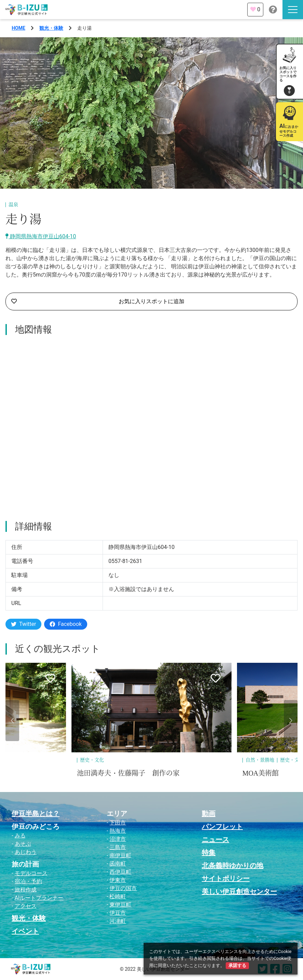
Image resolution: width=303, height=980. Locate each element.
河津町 (118, 921)
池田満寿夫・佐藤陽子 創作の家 (128, 773)
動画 (209, 814)
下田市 (118, 823)
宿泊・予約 (28, 881)
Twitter (23, 624)
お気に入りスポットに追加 (98, 301)
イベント (25, 931)
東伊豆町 (120, 905)
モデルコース (31, 873)
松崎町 (118, 896)
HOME (18, 28)
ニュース (215, 840)
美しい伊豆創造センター (239, 891)
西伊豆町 (120, 872)
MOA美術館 (261, 773)
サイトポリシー (226, 878)
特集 (209, 853)
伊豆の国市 (123, 888)
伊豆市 (118, 913)
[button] (12, 721)
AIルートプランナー (39, 898)
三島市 (118, 847)
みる (20, 836)
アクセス (26, 906)
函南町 (118, 864)
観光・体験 (51, 28)
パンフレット (222, 827)
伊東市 (118, 880)
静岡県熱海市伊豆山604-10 (41, 236)
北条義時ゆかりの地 (233, 865)
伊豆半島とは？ (36, 814)
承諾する (237, 965)
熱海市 (118, 831)
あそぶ (23, 844)
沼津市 (118, 839)
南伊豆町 (120, 855)
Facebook (65, 624)
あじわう (26, 852)
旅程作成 (26, 890)
